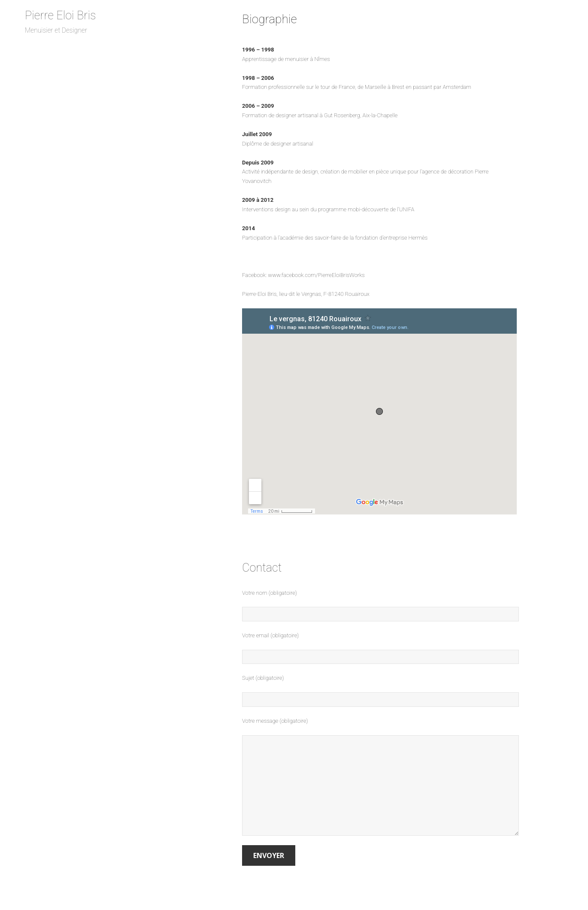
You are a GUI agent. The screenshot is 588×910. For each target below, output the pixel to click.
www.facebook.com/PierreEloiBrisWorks (316, 275)
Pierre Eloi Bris (60, 15)
